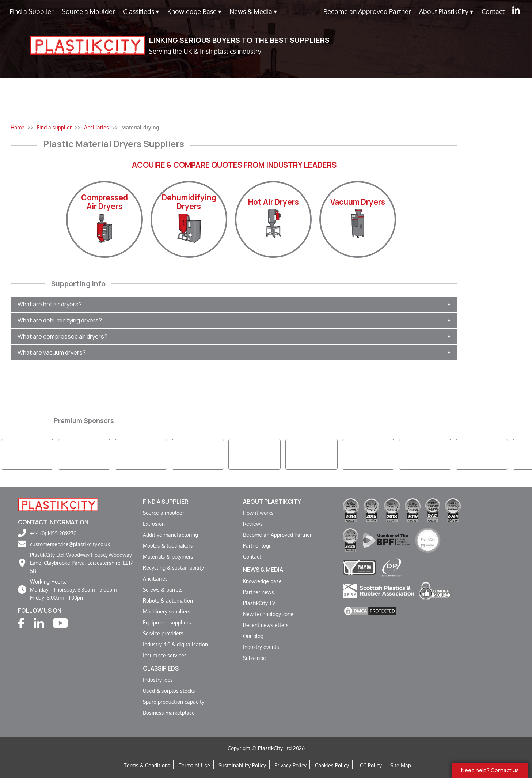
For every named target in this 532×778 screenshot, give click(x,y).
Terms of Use (194, 765)
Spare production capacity (174, 702)
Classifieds (141, 12)
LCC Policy (370, 765)
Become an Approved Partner (367, 11)
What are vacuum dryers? (52, 352)
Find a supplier (166, 502)
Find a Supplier (32, 11)
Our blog (253, 636)
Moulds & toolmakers (168, 545)
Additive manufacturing (170, 535)
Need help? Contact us (490, 770)
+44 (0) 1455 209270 (53, 533)
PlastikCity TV (259, 603)
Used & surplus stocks (169, 691)
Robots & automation (168, 600)
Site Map (401, 765)
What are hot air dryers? (50, 304)
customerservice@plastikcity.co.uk (70, 544)
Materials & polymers (168, 556)
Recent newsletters (266, 625)
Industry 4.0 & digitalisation (175, 644)
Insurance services (165, 655)
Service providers (163, 633)
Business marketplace (169, 713)
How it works (258, 513)
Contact (493, 11)
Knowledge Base (194, 12)
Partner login (258, 545)
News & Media (253, 12)
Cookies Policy (332, 765)
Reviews (253, 524)
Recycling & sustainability (173, 567)
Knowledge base (262, 581)
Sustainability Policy (242, 765)
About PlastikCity (446, 12)
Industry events (261, 647)
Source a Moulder (88, 11)
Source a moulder (164, 513)
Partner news (259, 592)
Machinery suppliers (167, 611)
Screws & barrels (163, 589)
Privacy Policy (290, 765)
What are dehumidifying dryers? (60, 320)
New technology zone (268, 614)
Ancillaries (155, 578)
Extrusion (154, 524)
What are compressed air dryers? (62, 336)
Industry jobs (158, 680)
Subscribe (254, 658)
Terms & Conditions (147, 765)
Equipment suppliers (167, 622)
